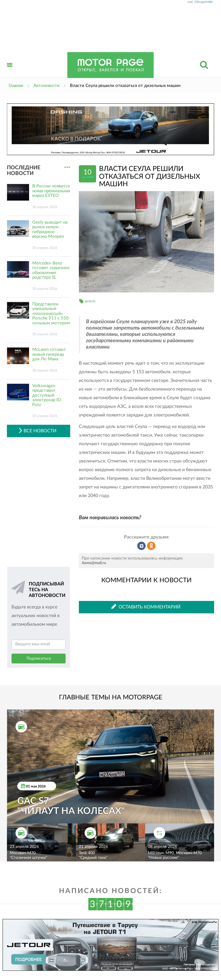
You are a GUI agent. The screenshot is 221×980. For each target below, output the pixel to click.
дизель (90, 301)
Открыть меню (10, 71)
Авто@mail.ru (94, 563)
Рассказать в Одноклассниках (151, 546)
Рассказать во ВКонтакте (142, 546)
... (67, 167)
